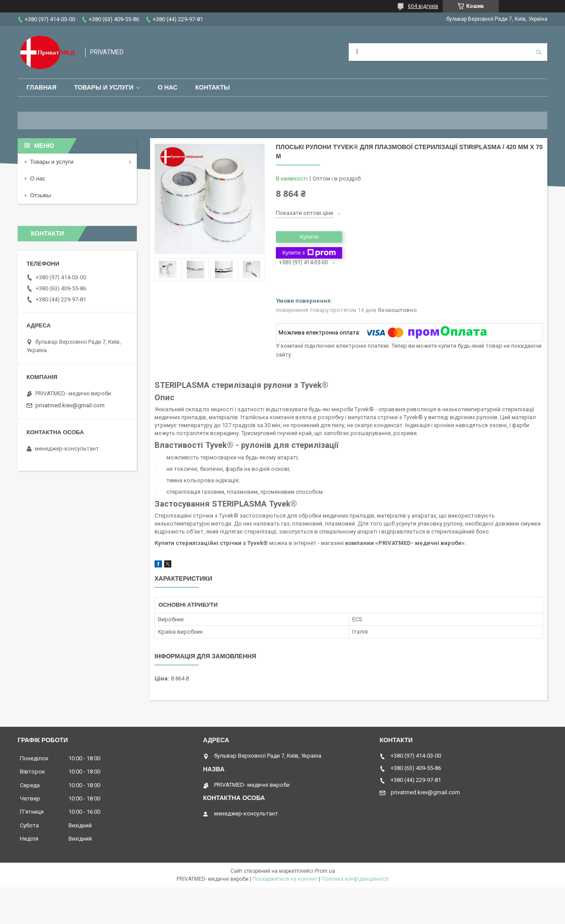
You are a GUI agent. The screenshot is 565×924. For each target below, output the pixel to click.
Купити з (309, 253)
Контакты (212, 87)
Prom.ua (325, 871)
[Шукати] (539, 52)
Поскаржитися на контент (285, 879)
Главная (41, 87)
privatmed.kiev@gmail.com (70, 405)
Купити (309, 237)
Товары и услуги (104, 87)
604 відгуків (423, 6)
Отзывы (41, 195)
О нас (168, 87)
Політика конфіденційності (355, 879)
